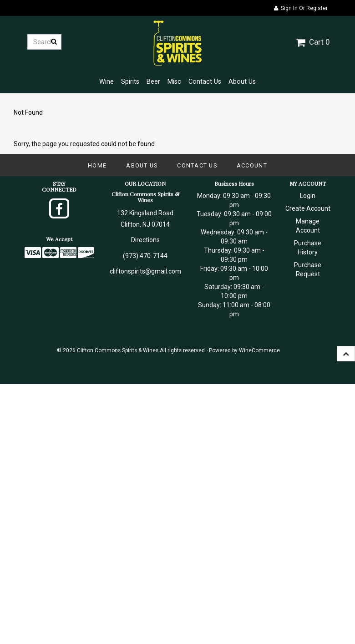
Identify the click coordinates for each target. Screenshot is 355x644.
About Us (242, 82)
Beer (153, 82)
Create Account (308, 208)
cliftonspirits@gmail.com (145, 271)
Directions (145, 240)
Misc (174, 82)
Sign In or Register (301, 8)
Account (252, 165)
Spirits (130, 82)
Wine (106, 82)
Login (308, 196)
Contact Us (205, 82)
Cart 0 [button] (313, 42)
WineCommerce (259, 350)
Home (97, 165)
